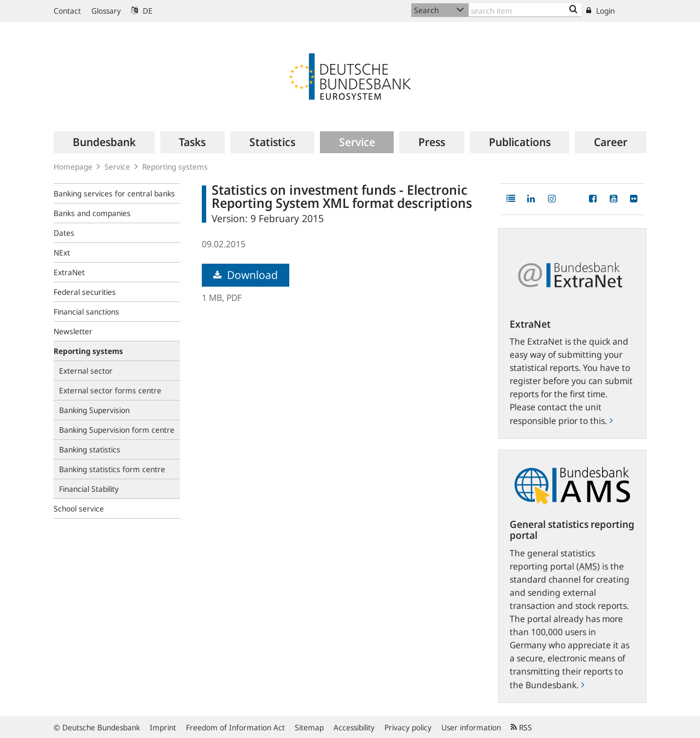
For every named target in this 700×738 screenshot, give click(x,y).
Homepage (73, 167)
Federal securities (85, 292)
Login (600, 11)
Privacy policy (408, 727)
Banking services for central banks (114, 193)
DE (142, 11)
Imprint (163, 727)
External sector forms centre (110, 390)
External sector (86, 371)
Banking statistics (90, 449)
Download (246, 275)
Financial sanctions (86, 312)
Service (117, 167)
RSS (521, 727)
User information (471, 727)
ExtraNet (69, 272)
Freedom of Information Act (235, 727)
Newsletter (73, 331)
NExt (62, 252)
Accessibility (354, 727)
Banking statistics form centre (112, 469)
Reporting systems (175, 167)
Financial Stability (89, 489)
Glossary (106, 11)
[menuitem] (104, 142)
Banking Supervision (94, 410)
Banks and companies (92, 213)
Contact (67, 11)
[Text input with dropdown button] (525, 10)
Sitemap (309, 727)
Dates (64, 233)
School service (79, 509)
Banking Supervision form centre (117, 430)
